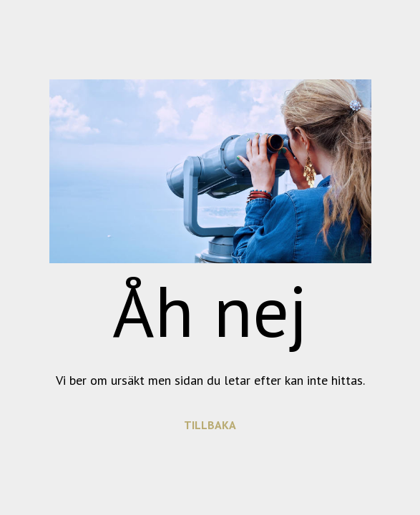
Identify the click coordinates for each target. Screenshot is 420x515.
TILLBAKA (210, 425)
